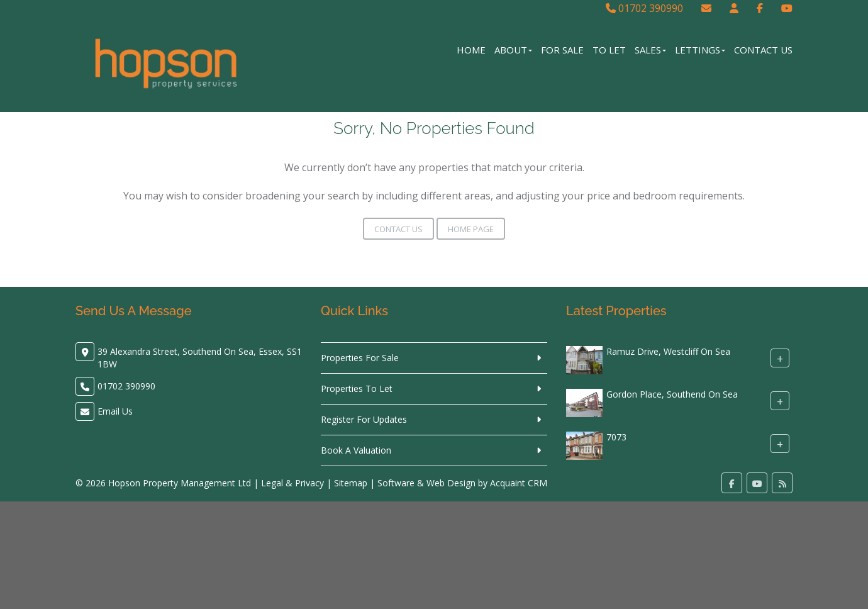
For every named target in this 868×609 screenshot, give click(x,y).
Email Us (115, 411)
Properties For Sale (360, 358)
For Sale (562, 50)
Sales (650, 50)
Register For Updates (364, 419)
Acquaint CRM (519, 483)
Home (471, 50)
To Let (609, 50)
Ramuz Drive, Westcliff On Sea (668, 351)
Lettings (700, 50)
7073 (616, 437)
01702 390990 (644, 8)
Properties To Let (357, 388)
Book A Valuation (356, 450)
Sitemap (351, 483)
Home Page (471, 229)
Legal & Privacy (292, 483)
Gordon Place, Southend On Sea (672, 394)
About (513, 50)
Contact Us (763, 50)
